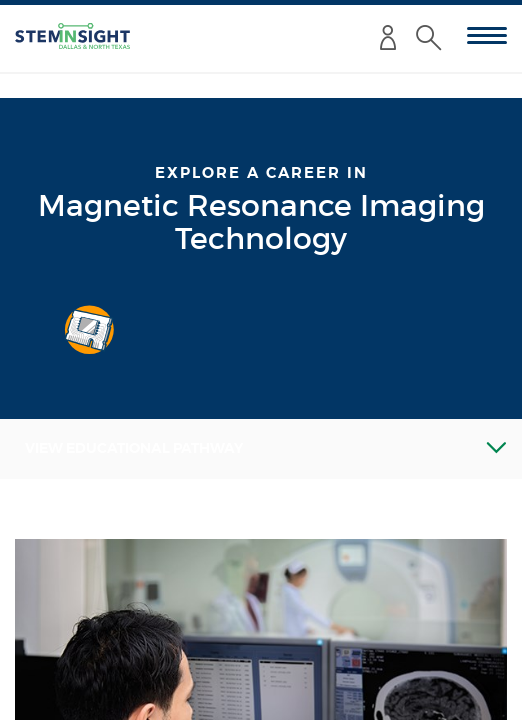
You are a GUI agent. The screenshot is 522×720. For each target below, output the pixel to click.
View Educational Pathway (134, 448)
